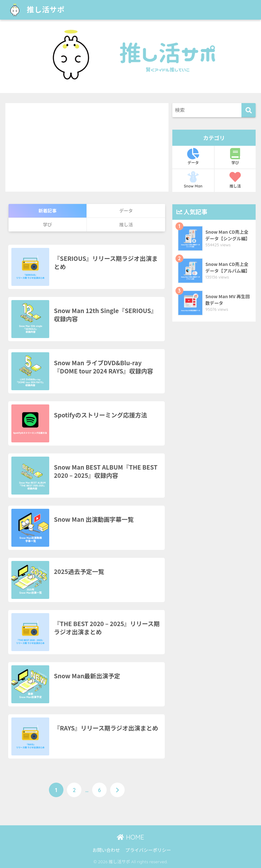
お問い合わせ (106, 850)
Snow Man (193, 180)
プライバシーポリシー (148, 850)
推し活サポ (36, 10)
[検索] (249, 110)
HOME (130, 837)
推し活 (235, 180)
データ (193, 157)
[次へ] (117, 790)
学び (235, 157)
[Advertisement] (87, 147)
